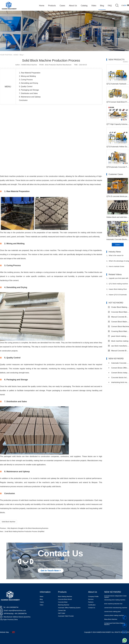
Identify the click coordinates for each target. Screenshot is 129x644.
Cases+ (118, 245)
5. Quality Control (26, 87)
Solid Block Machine (8, 522)
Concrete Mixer (63, 602)
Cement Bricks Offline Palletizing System (119, 368)
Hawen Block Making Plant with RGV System (117, 290)
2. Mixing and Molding (27, 76)
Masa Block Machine (111, 619)
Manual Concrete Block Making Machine (118, 317)
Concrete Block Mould (65, 599)
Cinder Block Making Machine (118, 307)
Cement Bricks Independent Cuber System (119, 373)
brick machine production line (113, 604)
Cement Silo (62, 610)
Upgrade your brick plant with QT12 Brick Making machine (117, 279)
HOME (16, 55)
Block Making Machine (65, 596)
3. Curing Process (26, 80)
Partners (91, 602)
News (42, 596)
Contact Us (92, 608)
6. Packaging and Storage (29, 90)
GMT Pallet (62, 613)
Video (42, 605)
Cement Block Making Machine (118, 322)
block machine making (118, 341)
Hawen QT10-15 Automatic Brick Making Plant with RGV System (117, 296)
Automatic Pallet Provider (66, 616)
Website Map (4, 632)
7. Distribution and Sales (28, 93)
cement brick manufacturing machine (116, 608)
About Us (93, 592)
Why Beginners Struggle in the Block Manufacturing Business (28, 528)
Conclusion (23, 100)
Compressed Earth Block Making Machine (114, 624)
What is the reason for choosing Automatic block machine (115, 256)
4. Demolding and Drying (28, 83)
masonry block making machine (114, 616)
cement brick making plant (112, 612)
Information (45, 592)
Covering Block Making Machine (118, 331)
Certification (92, 605)
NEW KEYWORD (113, 592)
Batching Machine (64, 605)
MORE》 (126, 62)
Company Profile (93, 596)
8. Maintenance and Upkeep (30, 97)
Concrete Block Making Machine (118, 312)
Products (62, 592)
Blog (21, 55)
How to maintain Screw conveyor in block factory (115, 267)
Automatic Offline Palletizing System (69, 608)
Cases (42, 602)
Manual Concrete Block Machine (118, 351)
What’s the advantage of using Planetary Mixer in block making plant (118, 262)
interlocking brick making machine (119, 382)
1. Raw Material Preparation (30, 73)
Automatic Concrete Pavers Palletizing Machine (119, 363)
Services (91, 599)
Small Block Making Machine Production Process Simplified (24, 531)
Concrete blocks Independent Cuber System (119, 378)
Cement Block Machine (118, 326)
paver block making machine (118, 336)
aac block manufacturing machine (118, 346)
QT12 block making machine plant (117, 285)
